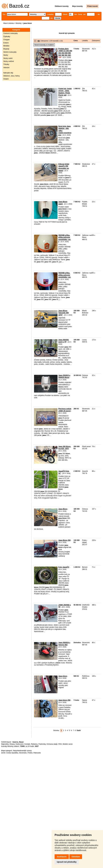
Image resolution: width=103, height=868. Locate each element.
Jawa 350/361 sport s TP (64, 341)
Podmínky (42, 744)
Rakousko (37, 753)
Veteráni (6, 68)
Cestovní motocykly (10, 33)
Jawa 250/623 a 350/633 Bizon (64, 376)
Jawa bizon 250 (64, 700)
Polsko (30, 753)
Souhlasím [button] (62, 857)
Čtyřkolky (7, 37)
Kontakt (27, 744)
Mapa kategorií (7, 751)
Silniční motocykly (10, 52)
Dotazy (12, 744)
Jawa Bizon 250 (64, 540)
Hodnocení (20, 744)
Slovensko (23, 753)
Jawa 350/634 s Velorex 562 (64, 644)
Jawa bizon (63, 676)
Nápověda (5, 744)
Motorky (19, 23)
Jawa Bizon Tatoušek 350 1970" (63, 313)
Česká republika (12, 753)
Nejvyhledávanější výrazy (22, 751)
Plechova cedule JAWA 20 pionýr (65, 410)
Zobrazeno (96, 41)
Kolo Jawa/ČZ (64, 567)
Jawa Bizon (63, 509)
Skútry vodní (8, 58)
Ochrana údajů (52, 744)
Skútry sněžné (9, 61)
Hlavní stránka (8, 23)
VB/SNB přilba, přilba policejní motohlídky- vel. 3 (65, 276)
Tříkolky (6, 64)
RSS (60, 744)
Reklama (34, 744)
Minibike (6, 46)
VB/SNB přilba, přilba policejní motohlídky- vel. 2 (65, 238)
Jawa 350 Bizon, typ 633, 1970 (65, 448)
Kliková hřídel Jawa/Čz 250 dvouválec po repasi (64, 167)
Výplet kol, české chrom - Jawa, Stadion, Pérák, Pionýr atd (65, 92)
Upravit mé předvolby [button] (67, 862)
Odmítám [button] (76, 857)
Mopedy (6, 49)
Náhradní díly (8, 73)
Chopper (6, 40)
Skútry (6, 55)
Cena (76, 41)
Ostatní (6, 79)
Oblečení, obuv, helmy (12, 76)
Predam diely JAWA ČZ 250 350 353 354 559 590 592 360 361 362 (65, 52)
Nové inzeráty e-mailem (44, 45)
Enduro (6, 43)
